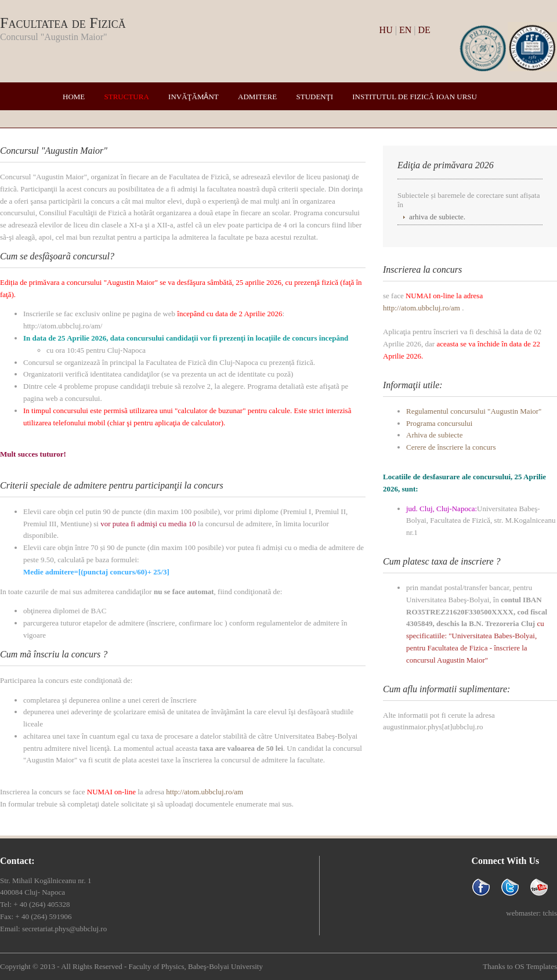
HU (386, 30)
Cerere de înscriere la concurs (451, 447)
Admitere (257, 97)
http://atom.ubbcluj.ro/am (205, 792)
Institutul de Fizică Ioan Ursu (415, 97)
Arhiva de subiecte (434, 435)
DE (424, 30)
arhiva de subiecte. (437, 217)
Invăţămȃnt (193, 97)
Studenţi (314, 97)
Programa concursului (439, 423)
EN (405, 30)
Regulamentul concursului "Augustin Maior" (474, 411)
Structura (127, 97)
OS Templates (536, 966)
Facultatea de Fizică (63, 23)
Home (74, 97)
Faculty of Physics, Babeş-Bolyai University (195, 966)
